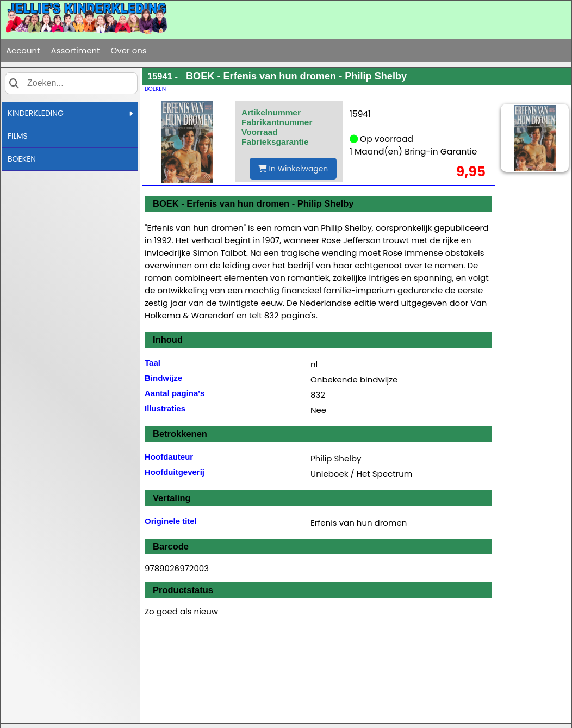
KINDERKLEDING (70, 113)
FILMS (18, 136)
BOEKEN (22, 159)
